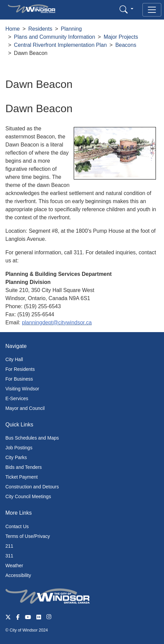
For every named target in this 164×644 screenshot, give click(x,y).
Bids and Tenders (24, 467)
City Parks (16, 457)
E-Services (17, 398)
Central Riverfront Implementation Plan (60, 45)
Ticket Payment (22, 477)
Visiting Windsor (22, 389)
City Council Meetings (28, 496)
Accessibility (18, 575)
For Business (19, 379)
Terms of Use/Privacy (28, 536)
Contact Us (17, 526)
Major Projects (121, 37)
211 (9, 546)
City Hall (14, 359)
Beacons (126, 45)
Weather (14, 566)
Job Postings (19, 448)
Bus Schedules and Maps (32, 438)
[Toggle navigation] (152, 10)
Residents (40, 29)
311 (9, 556)
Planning (71, 29)
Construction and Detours (32, 487)
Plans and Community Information (54, 37)
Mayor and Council (25, 408)
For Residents (20, 369)
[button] (126, 9)
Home (13, 29)
